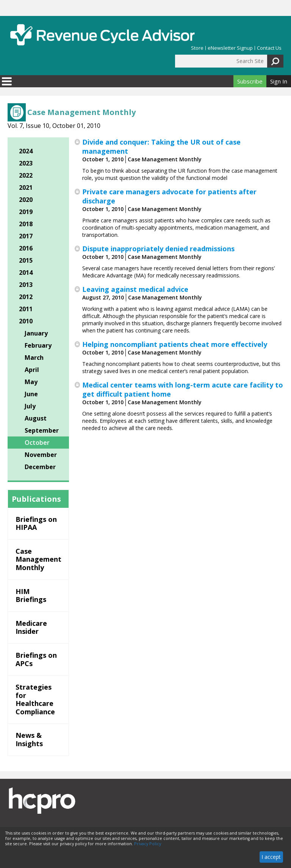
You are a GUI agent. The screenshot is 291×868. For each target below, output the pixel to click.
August (36, 418)
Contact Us (269, 48)
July (30, 406)
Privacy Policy (148, 844)
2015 (26, 260)
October (37, 443)
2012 (26, 297)
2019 (26, 212)
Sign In (279, 81)
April (32, 370)
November (41, 455)
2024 (26, 151)
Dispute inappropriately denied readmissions (158, 249)
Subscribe (250, 81)
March (34, 358)
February (38, 345)
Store (197, 48)
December (40, 467)
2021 (26, 187)
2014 (26, 273)
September (42, 430)
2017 (26, 236)
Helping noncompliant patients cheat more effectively (175, 344)
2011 (26, 309)
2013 (26, 285)
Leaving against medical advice (135, 289)
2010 (26, 321)
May (31, 382)
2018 (26, 224)
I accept (271, 857)
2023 (26, 163)
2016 (26, 248)
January (36, 333)
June (31, 394)
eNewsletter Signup (230, 48)
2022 (26, 175)
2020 (26, 200)
